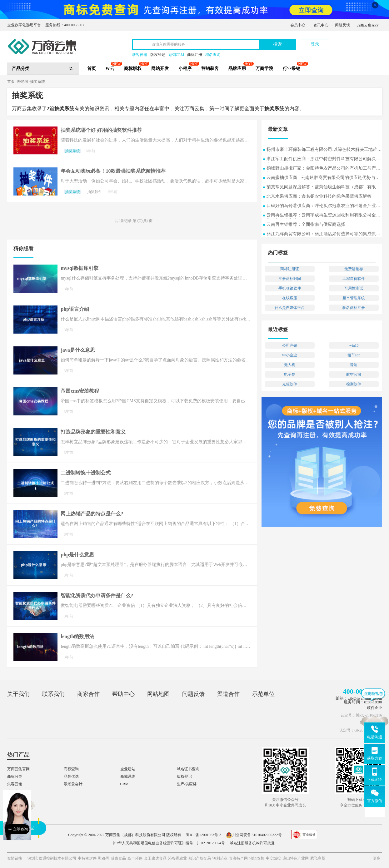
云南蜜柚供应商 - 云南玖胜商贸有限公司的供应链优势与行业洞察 (323, 178)
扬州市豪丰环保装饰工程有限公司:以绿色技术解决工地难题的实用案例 (324, 150)
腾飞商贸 (318, 858)
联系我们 (53, 694)
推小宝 (13, 791)
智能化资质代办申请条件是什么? (97, 595)
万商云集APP (367, 25)
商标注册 (195, 55)
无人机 (290, 365)
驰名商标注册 (354, 308)
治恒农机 (257, 858)
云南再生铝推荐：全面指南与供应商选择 (306, 224)
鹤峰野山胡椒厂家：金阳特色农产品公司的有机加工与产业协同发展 (323, 169)
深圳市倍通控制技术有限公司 (52, 858)
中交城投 (273, 858)
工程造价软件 (354, 279)
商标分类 (15, 776)
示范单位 (263, 694)
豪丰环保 (135, 858)
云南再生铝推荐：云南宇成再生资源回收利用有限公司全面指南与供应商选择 (323, 216)
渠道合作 (228, 694)
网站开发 (160, 69)
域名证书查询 (188, 769)
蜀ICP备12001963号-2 (204, 835)
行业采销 (292, 69)
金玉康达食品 (155, 858)
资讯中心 (321, 25)
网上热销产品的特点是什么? (92, 514)
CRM (125, 784)
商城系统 (128, 776)
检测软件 (354, 384)
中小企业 (290, 355)
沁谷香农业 (177, 858)
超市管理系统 (354, 298)
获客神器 (140, 55)
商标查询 (71, 769)
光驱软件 (290, 384)
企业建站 (128, 769)
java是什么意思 (78, 350)
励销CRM (176, 55)
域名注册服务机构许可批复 (252, 843)
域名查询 (213, 55)
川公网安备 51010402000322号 (254, 835)
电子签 (290, 374)
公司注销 (290, 345)
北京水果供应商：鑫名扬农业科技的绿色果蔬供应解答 (319, 196)
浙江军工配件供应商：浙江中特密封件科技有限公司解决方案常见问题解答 (323, 159)
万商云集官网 (18, 769)
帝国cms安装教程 (80, 391)
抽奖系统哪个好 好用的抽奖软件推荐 (101, 130)
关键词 (22, 82)
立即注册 (353, 41)
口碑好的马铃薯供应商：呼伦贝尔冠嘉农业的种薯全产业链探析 (323, 206)
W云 (110, 69)
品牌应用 (237, 69)
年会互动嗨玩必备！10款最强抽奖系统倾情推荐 (113, 171)
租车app (354, 355)
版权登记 (158, 55)
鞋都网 (104, 858)
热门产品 (18, 755)
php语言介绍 (75, 309)
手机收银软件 (290, 288)
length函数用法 (77, 636)
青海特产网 (238, 858)
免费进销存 (354, 269)
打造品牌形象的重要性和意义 (93, 432)
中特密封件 (87, 858)
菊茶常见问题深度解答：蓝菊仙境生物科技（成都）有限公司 (323, 188)
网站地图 (158, 694)
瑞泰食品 (118, 858)
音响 (354, 365)
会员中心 (298, 25)
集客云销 (15, 784)
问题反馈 (342, 25)
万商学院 (264, 69)
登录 (315, 44)
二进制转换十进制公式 (86, 473)
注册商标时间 (290, 279)
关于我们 (18, 694)
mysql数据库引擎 (80, 268)
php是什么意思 (77, 555)
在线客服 (290, 298)
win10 (354, 345)
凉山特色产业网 (296, 858)
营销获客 (210, 69)
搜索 (277, 44)
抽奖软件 (95, 192)
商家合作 (88, 694)
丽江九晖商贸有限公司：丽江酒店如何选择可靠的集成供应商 (323, 234)
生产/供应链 (187, 784)
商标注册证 (290, 269)
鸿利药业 (220, 858)
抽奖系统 (37, 82)
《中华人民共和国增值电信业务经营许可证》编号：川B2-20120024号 (168, 843)
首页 (92, 69)
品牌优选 (71, 776)
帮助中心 (123, 694)
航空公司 (354, 374)
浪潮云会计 (73, 784)
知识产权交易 (200, 858)
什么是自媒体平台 (290, 308)
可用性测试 (354, 288)
